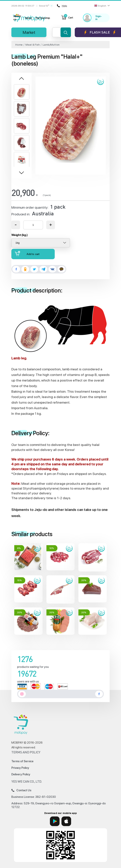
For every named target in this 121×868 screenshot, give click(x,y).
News (28, 18)
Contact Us (21, 790)
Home (19, 45)
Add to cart (27, 254)
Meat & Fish (32, 45)
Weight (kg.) (20, 235)
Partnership (43, 18)
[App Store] (66, 821)
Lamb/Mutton (51, 45)
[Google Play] (55, 821)
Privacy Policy (20, 768)
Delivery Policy (21, 774)
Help (62, 6)
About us (17, 18)
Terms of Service (22, 761)
